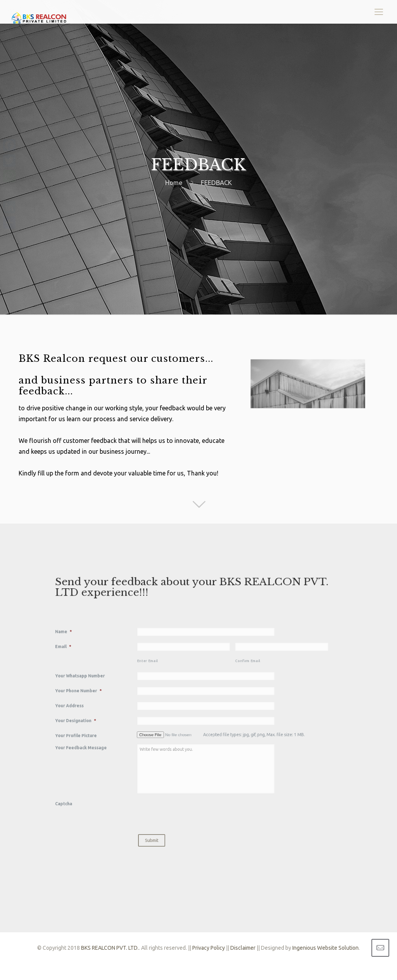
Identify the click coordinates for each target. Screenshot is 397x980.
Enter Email (168, 676)
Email (118, 667)
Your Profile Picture (125, 721)
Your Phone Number (127, 694)
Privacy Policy (209, 948)
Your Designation (125, 712)
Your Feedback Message (128, 728)
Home (174, 182)
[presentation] (190, 766)
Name (118, 658)
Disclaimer (243, 948)
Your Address (121, 703)
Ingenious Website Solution (325, 948)
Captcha (118, 761)
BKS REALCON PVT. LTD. (110, 948)
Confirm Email (228, 676)
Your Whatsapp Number (128, 685)
